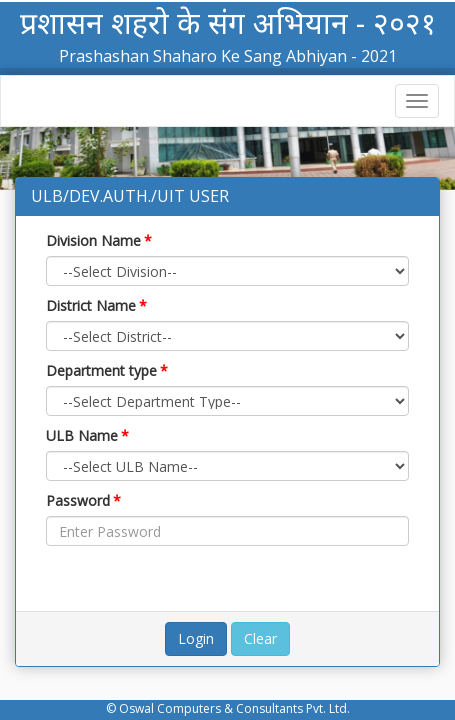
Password (83, 500)
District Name (96, 305)
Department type (107, 370)
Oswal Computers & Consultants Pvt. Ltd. (234, 708)
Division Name (99, 240)
